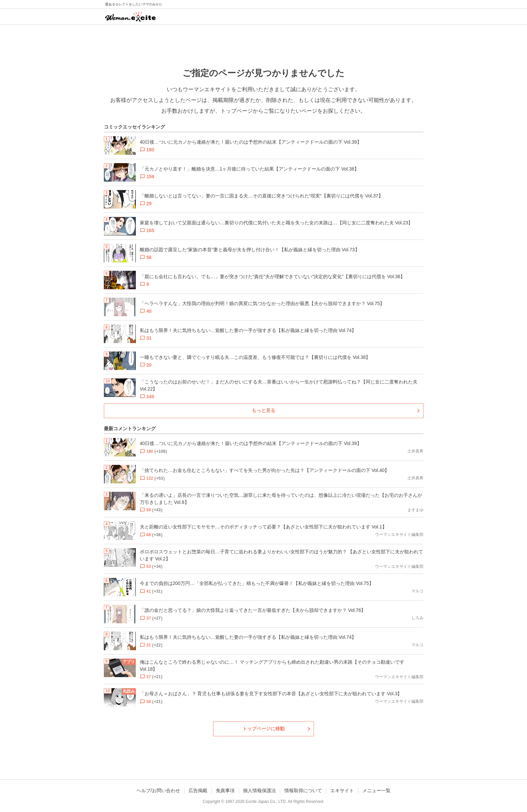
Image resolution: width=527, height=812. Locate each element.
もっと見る (263, 410)
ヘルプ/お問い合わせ (158, 790)
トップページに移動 (263, 729)
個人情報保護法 (259, 790)
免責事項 (225, 790)
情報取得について (303, 790)
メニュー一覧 (376, 790)
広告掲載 (198, 790)
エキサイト (342, 790)
